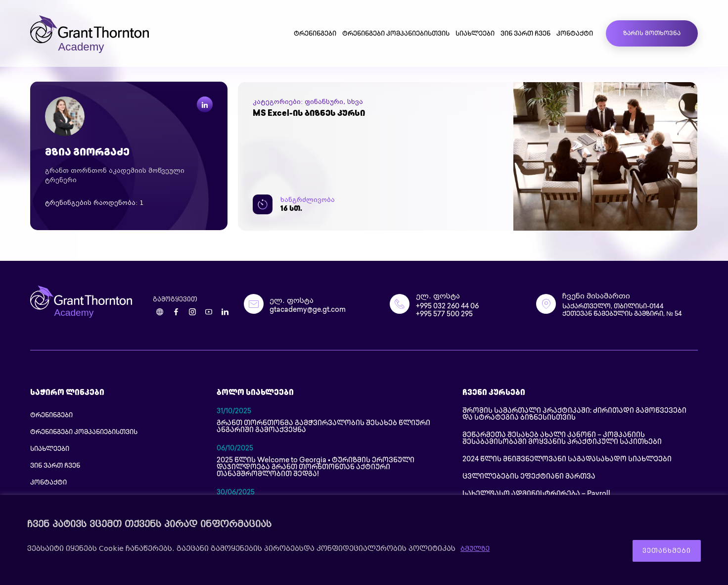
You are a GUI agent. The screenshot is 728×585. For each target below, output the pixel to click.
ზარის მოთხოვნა (652, 34)
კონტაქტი (575, 34)
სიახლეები (475, 34)
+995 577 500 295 (444, 316)
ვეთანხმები (660, 551)
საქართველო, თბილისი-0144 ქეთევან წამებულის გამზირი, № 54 (628, 312)
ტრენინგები (315, 34)
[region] (364, 542)
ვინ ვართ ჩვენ (525, 34)
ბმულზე (476, 551)
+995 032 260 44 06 (447, 308)
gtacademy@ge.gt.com (308, 311)
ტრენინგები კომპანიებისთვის (396, 34)
